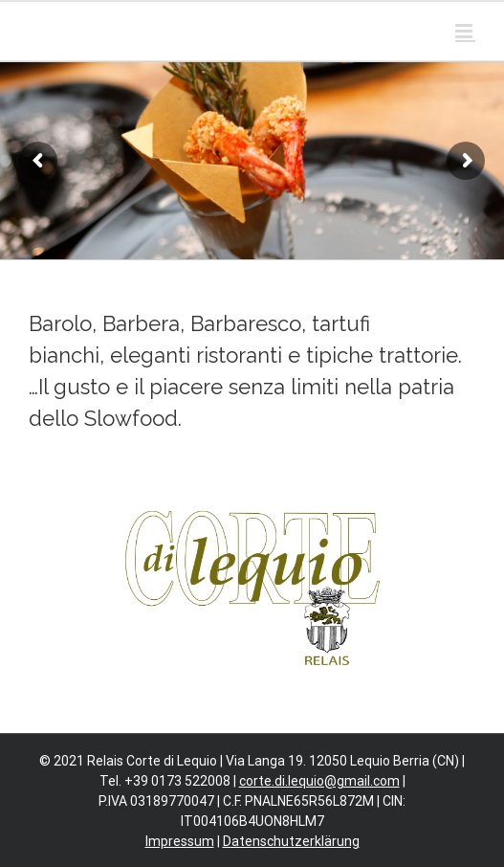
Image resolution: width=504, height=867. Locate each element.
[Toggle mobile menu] (465, 31)
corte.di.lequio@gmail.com (319, 781)
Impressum (180, 841)
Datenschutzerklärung (291, 841)
